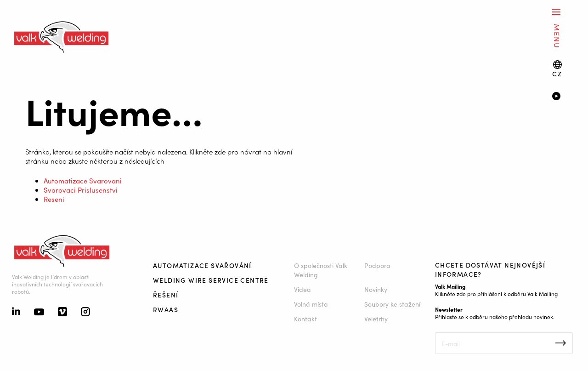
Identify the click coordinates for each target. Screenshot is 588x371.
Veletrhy (376, 319)
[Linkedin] (16, 312)
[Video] (564, 97)
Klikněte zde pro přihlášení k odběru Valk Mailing (496, 294)
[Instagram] (85, 313)
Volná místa (311, 304)
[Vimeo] (62, 313)
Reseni (54, 199)
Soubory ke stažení (392, 304)
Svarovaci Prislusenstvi (81, 190)
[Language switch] (557, 69)
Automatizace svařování (202, 265)
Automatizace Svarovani (83, 180)
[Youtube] (39, 313)
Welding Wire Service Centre (211, 280)
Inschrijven (561, 343)
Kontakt (305, 319)
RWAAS (166, 309)
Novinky (376, 289)
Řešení (166, 295)
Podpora (377, 265)
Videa (302, 289)
